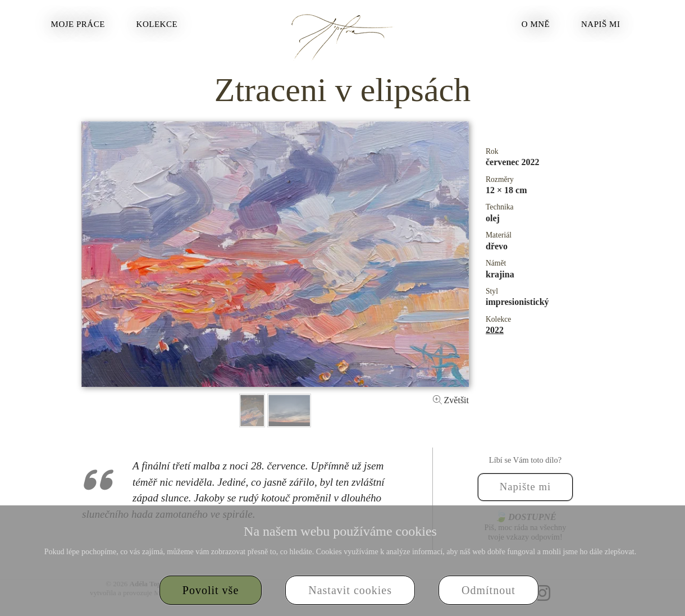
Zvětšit (451, 400)
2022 (495, 330)
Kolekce (157, 24)
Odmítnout (488, 590)
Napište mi (526, 487)
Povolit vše (211, 590)
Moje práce (78, 24)
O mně (536, 24)
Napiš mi (600, 24)
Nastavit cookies (350, 590)
